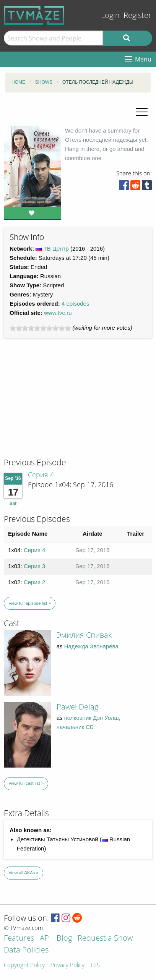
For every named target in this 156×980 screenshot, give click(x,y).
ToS (95, 965)
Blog (64, 939)
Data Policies (26, 950)
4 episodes (76, 304)
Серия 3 (35, 566)
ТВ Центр (56, 249)
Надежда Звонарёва (91, 646)
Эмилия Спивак (84, 635)
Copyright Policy (24, 965)
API (45, 939)
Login (110, 15)
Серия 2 (35, 582)
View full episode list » (29, 603)
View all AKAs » (24, 873)
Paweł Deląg (77, 707)
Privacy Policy (67, 965)
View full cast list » (26, 783)
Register (137, 15)
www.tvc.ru (58, 313)
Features (19, 939)
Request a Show (105, 939)
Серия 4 (41, 475)
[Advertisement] (61, 405)
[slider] (40, 328)
